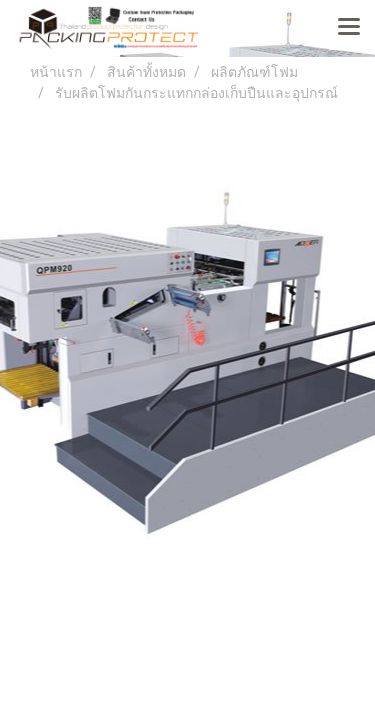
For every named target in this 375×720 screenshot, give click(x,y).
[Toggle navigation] (349, 28)
